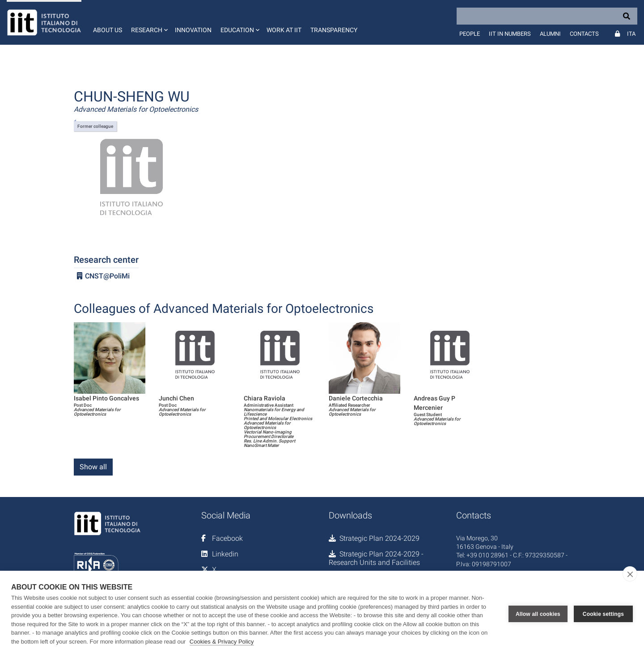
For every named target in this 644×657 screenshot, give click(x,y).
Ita (631, 34)
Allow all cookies (538, 614)
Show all (93, 467)
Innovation (193, 30)
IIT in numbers (510, 34)
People (470, 34)
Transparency (334, 30)
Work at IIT (284, 30)
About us (108, 30)
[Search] (547, 16)
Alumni (550, 34)
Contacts (584, 34)
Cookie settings (603, 614)
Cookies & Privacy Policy (222, 642)
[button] (148, 22)
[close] (630, 574)
